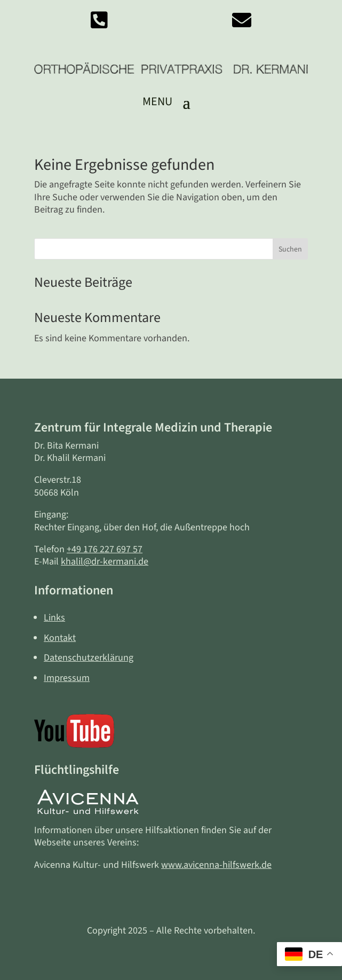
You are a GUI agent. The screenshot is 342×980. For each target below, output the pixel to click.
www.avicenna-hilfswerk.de (216, 865)
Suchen (290, 249)
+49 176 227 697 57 (105, 549)
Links (54, 618)
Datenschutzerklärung (89, 658)
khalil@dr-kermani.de (105, 562)
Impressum (67, 678)
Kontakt (60, 638)
